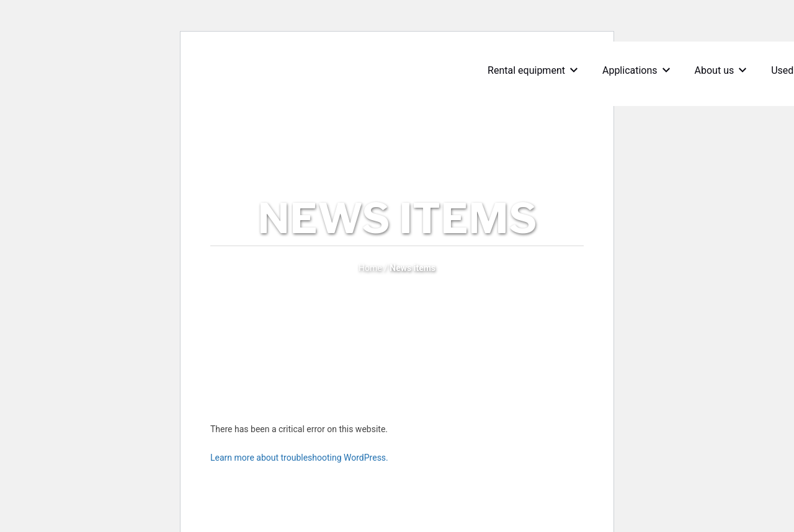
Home (370, 268)
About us (724, 70)
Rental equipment (536, 70)
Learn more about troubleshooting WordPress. (299, 458)
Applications (639, 70)
